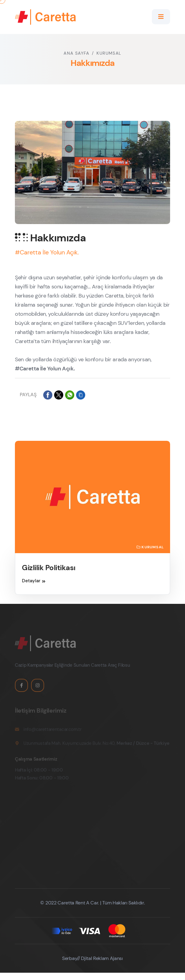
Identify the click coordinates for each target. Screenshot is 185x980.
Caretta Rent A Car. (78, 903)
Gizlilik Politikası (49, 568)
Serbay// (71, 958)
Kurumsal (109, 53)
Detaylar (34, 581)
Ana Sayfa (76, 53)
